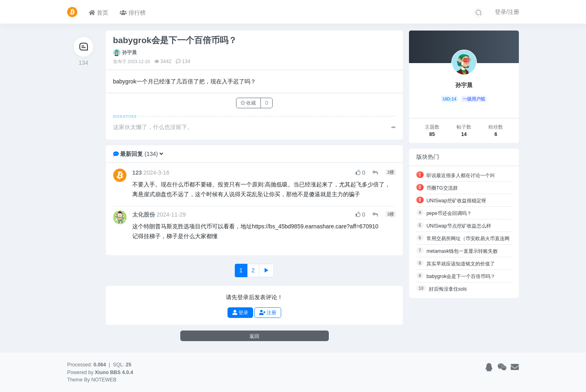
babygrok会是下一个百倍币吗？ (461, 276)
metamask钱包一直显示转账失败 (462, 251)
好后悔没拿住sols (448, 289)
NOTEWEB (104, 380)
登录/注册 (507, 12)
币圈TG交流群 (442, 188)
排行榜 (133, 13)
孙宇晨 (129, 53)
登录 (240, 312)
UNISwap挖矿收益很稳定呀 (456, 201)
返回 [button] (254, 336)
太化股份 (144, 215)
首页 (98, 13)
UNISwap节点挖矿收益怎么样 (459, 226)
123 (137, 173)
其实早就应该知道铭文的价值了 (461, 264)
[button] (161, 154)
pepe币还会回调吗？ (449, 213)
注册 (268, 312)
